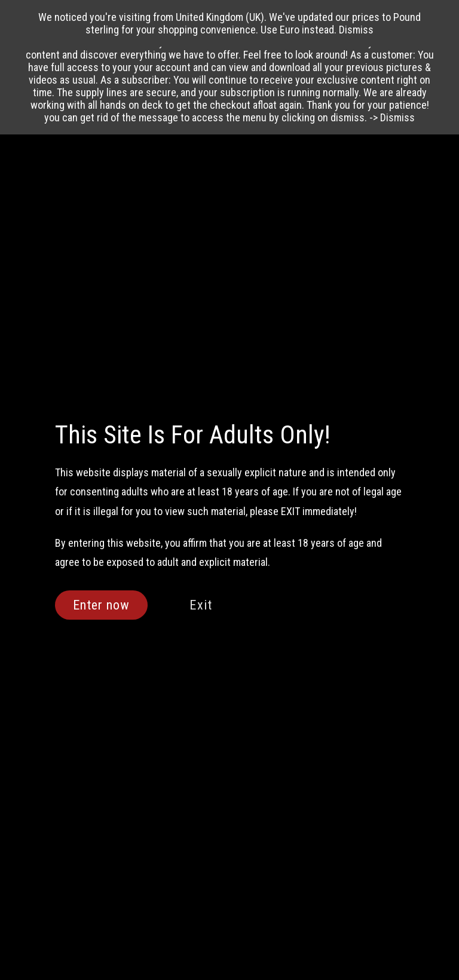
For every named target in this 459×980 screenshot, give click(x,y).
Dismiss (397, 117)
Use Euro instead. (299, 30)
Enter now (102, 605)
